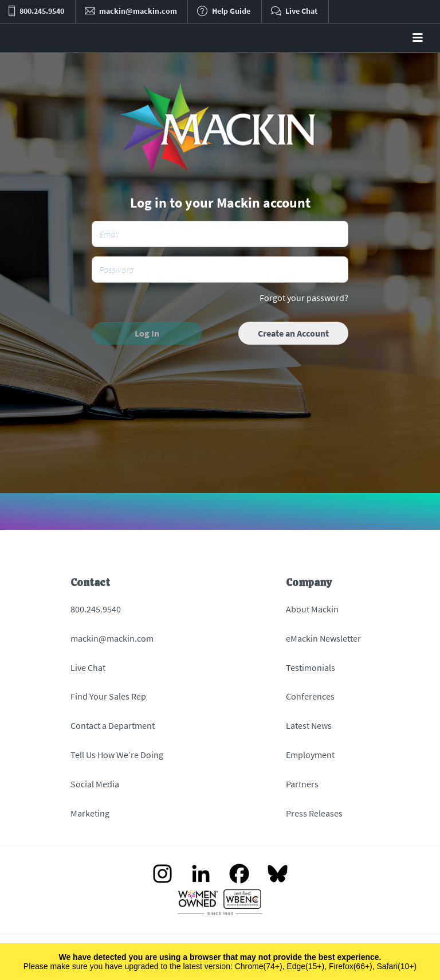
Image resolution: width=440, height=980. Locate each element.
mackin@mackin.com (112, 638)
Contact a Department (113, 725)
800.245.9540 (96, 609)
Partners (302, 784)
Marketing (90, 813)
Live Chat (88, 667)
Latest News (309, 725)
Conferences (310, 696)
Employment (310, 755)
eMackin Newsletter (323, 638)
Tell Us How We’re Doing (117, 755)
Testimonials (311, 667)
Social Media (95, 784)
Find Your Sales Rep (108, 696)
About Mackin (312, 609)
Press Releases (314, 813)
